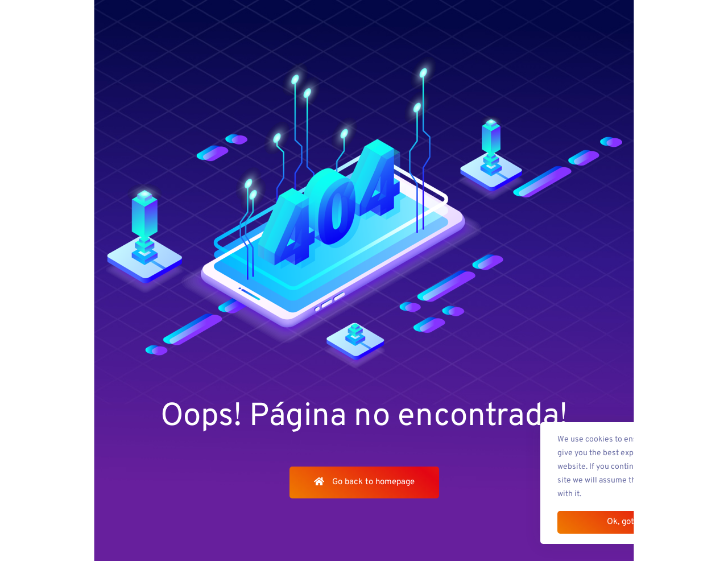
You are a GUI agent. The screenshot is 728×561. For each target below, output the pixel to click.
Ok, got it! (626, 522)
